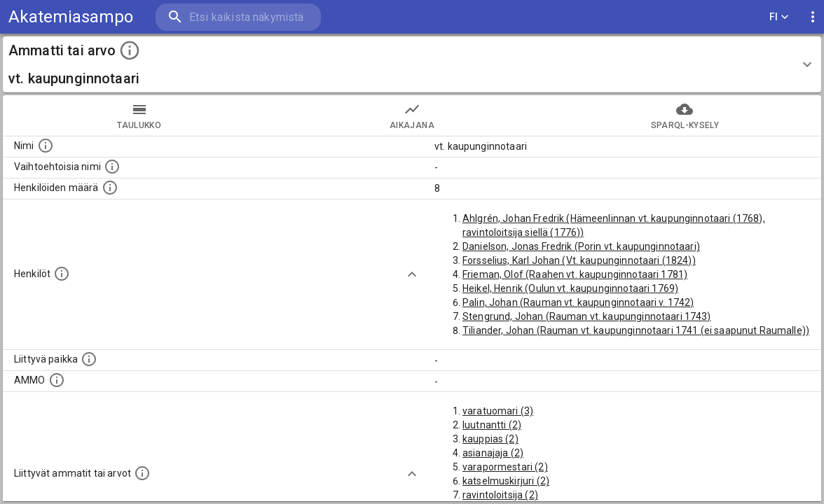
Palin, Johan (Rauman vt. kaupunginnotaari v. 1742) (578, 302)
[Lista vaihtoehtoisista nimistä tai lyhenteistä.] (112, 167)
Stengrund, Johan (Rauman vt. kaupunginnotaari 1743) (587, 316)
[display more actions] (813, 17)
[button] (412, 64)
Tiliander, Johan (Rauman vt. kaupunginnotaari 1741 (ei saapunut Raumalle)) (636, 330)
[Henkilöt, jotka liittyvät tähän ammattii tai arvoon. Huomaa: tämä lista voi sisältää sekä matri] (62, 274)
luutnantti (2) (492, 425)
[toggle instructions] (130, 50)
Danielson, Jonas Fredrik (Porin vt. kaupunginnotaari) (581, 246)
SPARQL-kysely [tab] (685, 115)
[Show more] (412, 274)
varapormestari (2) (505, 467)
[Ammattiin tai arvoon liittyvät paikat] (89, 359)
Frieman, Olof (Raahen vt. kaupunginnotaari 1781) (575, 274)
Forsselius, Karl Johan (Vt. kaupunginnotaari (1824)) (579, 260)
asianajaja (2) (493, 453)
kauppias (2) (490, 439)
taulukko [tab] (139, 115)
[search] (238, 17)
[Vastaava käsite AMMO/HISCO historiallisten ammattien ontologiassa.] (57, 380)
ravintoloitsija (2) (500, 495)
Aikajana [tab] (412, 115)
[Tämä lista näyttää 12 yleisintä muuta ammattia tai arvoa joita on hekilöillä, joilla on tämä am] (142, 473)
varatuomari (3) (498, 411)
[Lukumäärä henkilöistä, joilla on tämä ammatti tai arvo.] (110, 188)
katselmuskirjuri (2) (506, 481)
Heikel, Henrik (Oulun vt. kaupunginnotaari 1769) (570, 288)
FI (779, 17)
